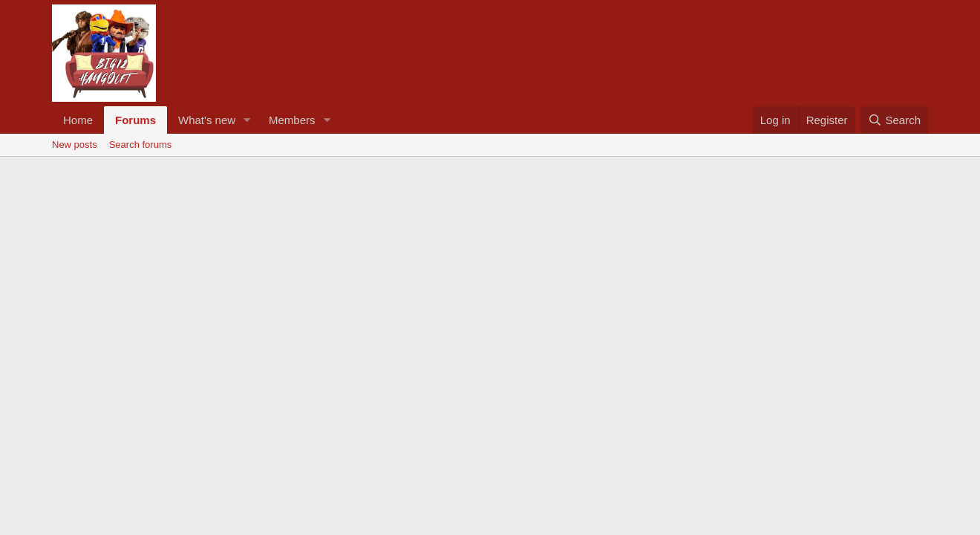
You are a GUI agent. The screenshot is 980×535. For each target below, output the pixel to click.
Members (292, 120)
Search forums (141, 145)
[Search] (894, 120)
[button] (247, 120)
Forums (135, 120)
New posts (75, 145)
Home (78, 120)
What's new (207, 120)
